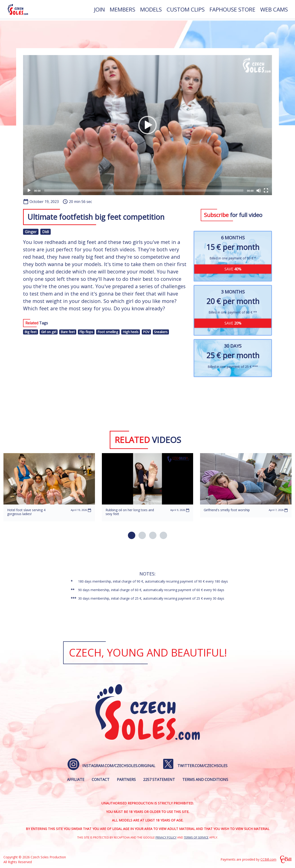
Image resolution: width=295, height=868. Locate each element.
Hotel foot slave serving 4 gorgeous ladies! (26, 512)
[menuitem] (99, 10)
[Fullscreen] (266, 191)
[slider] (144, 191)
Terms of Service (196, 837)
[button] (147, 125)
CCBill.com (268, 859)
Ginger (31, 232)
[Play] (29, 191)
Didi (46, 232)
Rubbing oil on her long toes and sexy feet (130, 512)
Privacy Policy (166, 837)
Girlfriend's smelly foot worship (227, 510)
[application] (147, 125)
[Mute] (259, 191)
